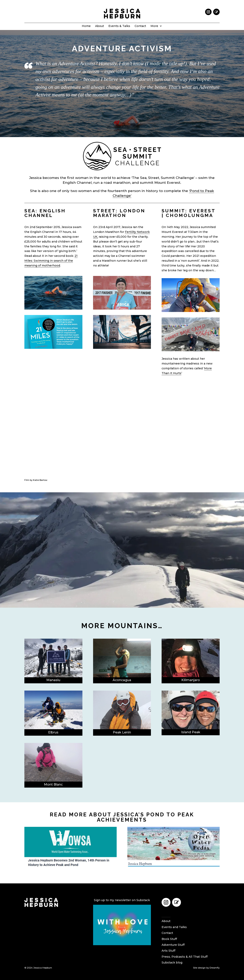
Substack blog (172, 962)
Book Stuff (169, 939)
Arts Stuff (168, 951)
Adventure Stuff (173, 945)
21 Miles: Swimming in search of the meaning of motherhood (51, 261)
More (154, 26)
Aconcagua (122, 680)
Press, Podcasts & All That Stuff (185, 957)
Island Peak (191, 732)
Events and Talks (174, 927)
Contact (140, 26)
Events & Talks (119, 26)
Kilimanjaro (191, 680)
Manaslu (53, 680)
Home (86, 26)
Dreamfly (215, 968)
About (100, 26)
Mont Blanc (53, 784)
